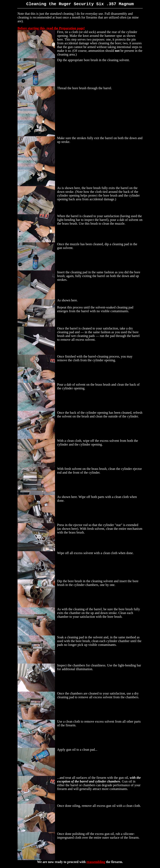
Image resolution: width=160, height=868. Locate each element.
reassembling (96, 863)
